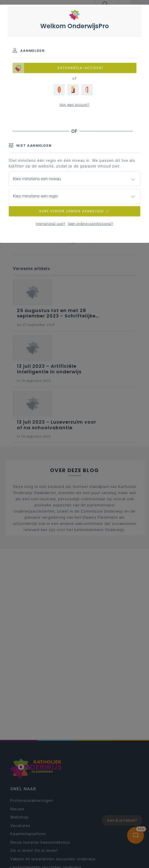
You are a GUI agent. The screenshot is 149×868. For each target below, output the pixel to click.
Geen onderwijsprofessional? (90, 224)
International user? (50, 224)
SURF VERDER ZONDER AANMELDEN (74, 211)
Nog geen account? (74, 105)
